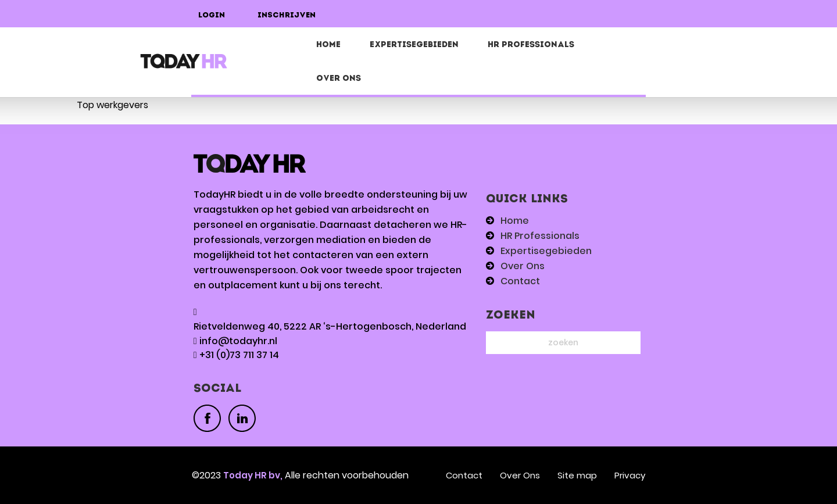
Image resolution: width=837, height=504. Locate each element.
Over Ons (339, 79)
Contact (520, 281)
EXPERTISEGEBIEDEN (414, 45)
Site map (577, 475)
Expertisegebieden (546, 251)
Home (328, 45)
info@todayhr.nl (238, 341)
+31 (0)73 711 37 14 (239, 355)
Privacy (630, 475)
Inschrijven (287, 15)
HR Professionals (531, 45)
